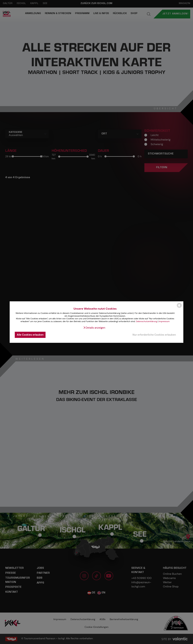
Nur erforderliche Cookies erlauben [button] (154, 335)
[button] (94, 328)
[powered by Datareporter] (179, 308)
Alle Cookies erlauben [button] (30, 335)
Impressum (164, 321)
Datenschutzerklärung (147, 321)
